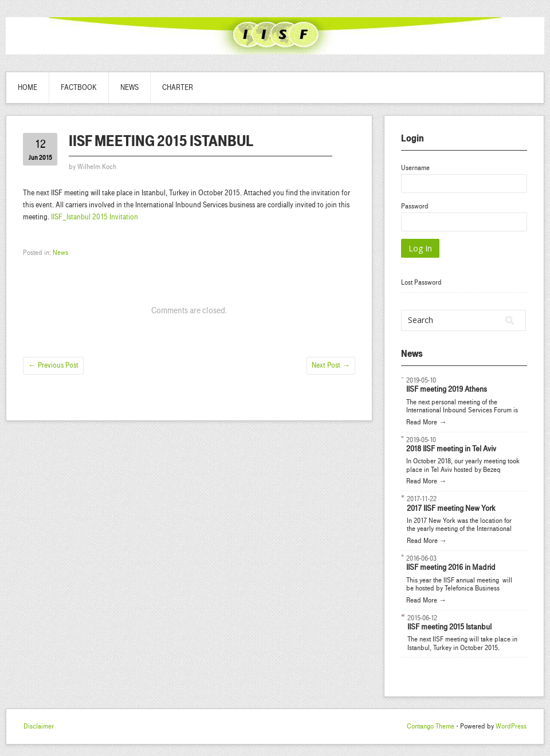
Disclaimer (39, 726)
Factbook (79, 88)
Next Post (331, 365)
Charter (178, 88)
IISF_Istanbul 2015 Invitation (95, 217)
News (129, 88)
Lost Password (421, 282)
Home (27, 88)
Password (415, 206)
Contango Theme (431, 726)
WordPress (511, 726)
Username (415, 168)
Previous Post (53, 365)
